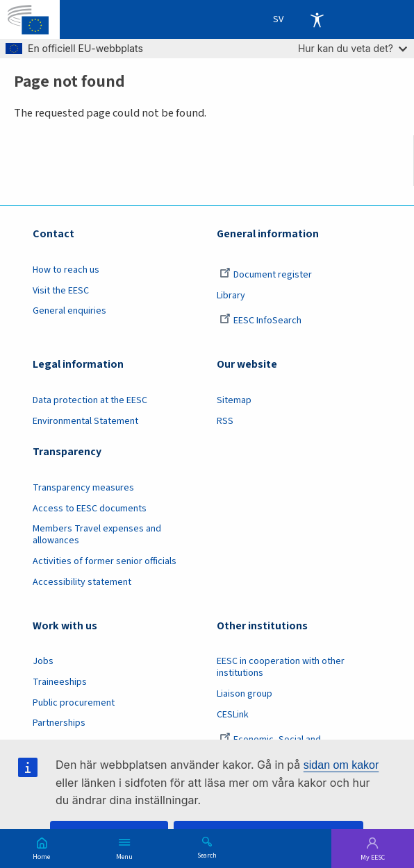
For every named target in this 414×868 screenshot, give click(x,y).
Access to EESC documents (90, 509)
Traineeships (60, 682)
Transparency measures (83, 488)
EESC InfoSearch (260, 321)
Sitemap (234, 400)
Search (207, 855)
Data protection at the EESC (90, 400)
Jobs (43, 661)
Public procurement (74, 703)
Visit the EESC (61, 291)
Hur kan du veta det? (353, 48)
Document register (266, 275)
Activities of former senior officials (105, 561)
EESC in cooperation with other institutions (281, 667)
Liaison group (245, 694)
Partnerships (59, 723)
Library (231, 296)
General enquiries (69, 311)
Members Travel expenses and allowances (97, 535)
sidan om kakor (341, 765)
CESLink (233, 715)
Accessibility (317, 19)
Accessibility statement (82, 582)
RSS (225, 421)
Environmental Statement (85, 421)
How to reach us (66, 270)
